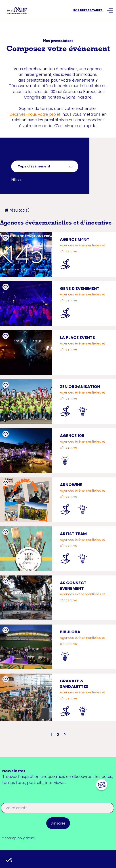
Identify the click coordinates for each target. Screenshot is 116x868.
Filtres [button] (17, 180)
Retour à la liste (26, 157)
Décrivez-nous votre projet (35, 114)
